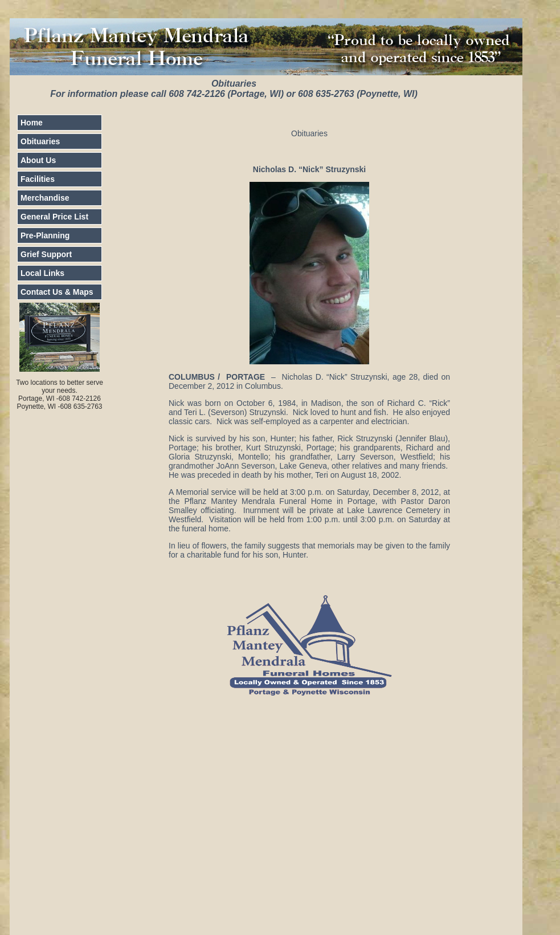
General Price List (54, 217)
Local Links (42, 273)
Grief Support (46, 254)
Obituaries (40, 141)
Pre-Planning (45, 235)
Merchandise (45, 198)
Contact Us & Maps (57, 292)
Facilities (38, 179)
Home (32, 123)
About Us (38, 160)
